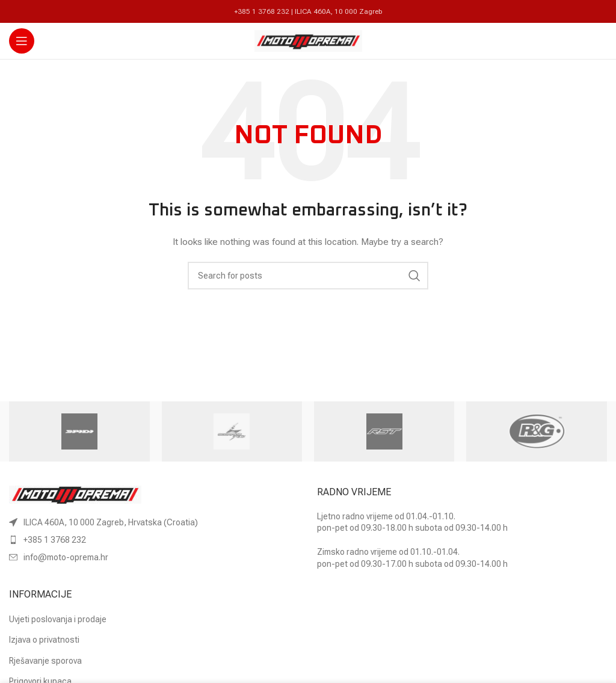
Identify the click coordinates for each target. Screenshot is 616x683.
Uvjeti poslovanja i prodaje (58, 619)
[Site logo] (308, 40)
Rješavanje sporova (45, 661)
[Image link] (75, 493)
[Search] (308, 276)
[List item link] (154, 540)
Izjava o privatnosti (44, 640)
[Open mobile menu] (22, 41)
